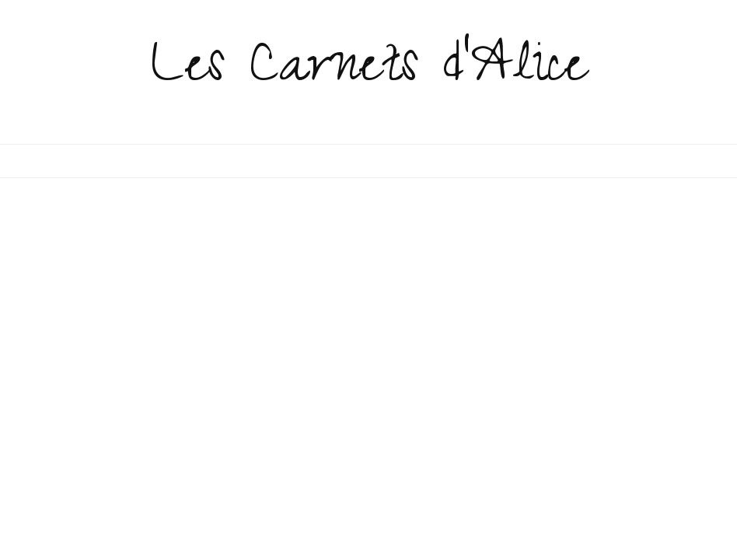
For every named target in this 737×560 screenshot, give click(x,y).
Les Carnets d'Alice (369, 72)
